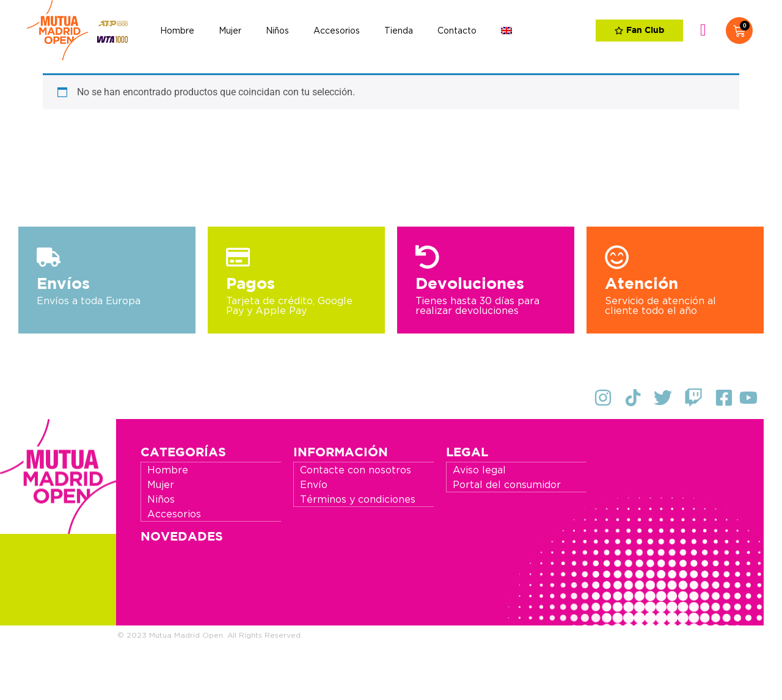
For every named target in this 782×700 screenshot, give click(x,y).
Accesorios (337, 31)
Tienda (399, 31)
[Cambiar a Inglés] (506, 31)
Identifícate (703, 31)
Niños (277, 31)
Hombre (177, 31)
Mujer (230, 31)
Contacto (457, 31)
